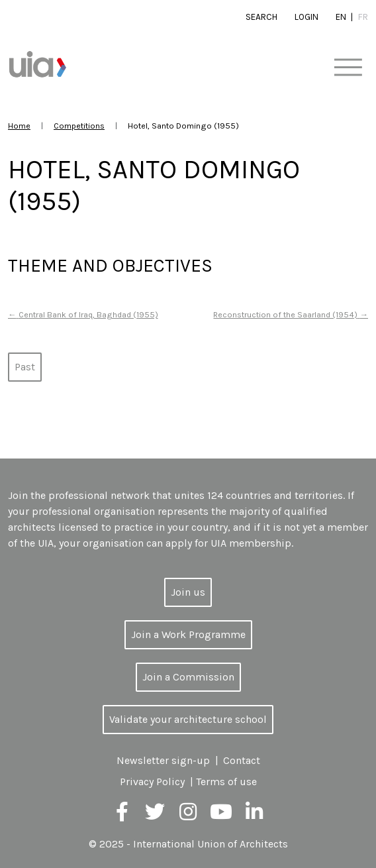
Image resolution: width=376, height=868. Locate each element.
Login (306, 17)
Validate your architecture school (188, 719)
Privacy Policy (152, 782)
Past (25, 367)
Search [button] (261, 17)
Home (19, 126)
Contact (242, 760)
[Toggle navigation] (348, 68)
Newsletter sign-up (163, 760)
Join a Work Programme (188, 634)
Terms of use (226, 782)
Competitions (79, 126)
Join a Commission (188, 677)
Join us (188, 592)
